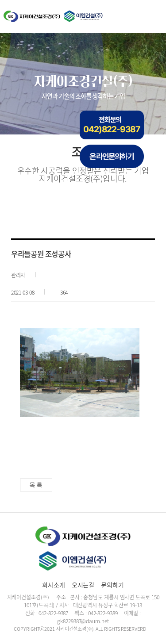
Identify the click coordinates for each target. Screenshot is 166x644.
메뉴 (152, 17)
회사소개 (54, 585)
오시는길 (83, 585)
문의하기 (112, 585)
